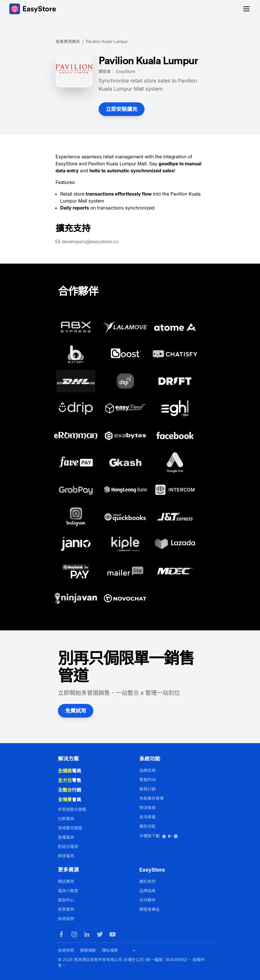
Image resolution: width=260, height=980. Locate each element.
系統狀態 (66, 919)
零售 (70, 780)
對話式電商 (68, 846)
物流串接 (147, 808)
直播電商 (66, 837)
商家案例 (66, 909)
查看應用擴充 (68, 41)
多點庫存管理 (152, 798)
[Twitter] (100, 934)
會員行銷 (147, 789)
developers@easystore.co (90, 242)
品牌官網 (147, 770)
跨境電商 (66, 856)
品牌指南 (147, 891)
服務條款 (88, 950)
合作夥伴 (147, 900)
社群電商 (66, 819)
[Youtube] (113, 934)
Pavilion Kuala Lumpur (107, 41)
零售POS (147, 780)
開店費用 (66, 881)
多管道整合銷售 (72, 809)
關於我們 (147, 881)
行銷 (70, 790)
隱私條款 (110, 950)
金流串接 (147, 817)
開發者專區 (149, 909)
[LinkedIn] (87, 934)
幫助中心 (66, 900)
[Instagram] (74, 934)
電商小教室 (68, 891)
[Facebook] (61, 934)
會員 (70, 800)
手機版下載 (159, 836)
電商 (70, 771)
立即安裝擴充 (122, 109)
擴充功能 (147, 826)
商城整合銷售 (70, 828)
